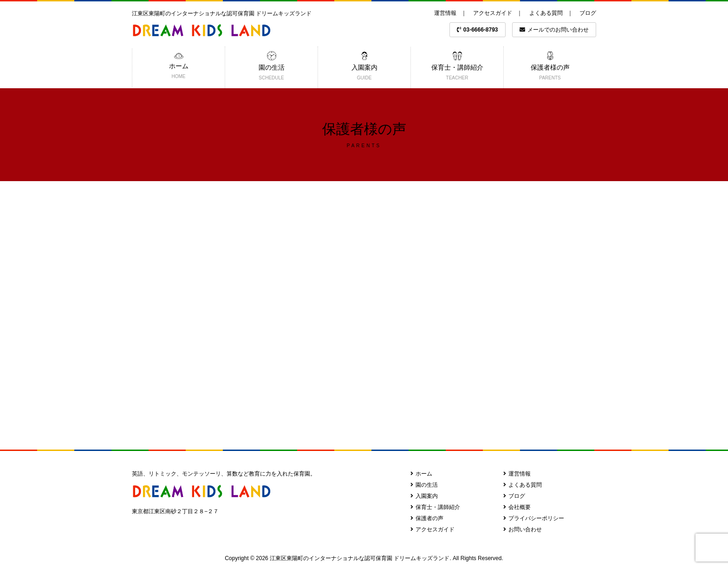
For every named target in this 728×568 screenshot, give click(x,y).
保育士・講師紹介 (435, 507)
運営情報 (445, 13)
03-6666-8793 (478, 30)
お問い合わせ (523, 529)
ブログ (588, 13)
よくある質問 (546, 13)
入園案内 (424, 496)
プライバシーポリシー (534, 518)
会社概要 (517, 507)
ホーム (421, 474)
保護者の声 (427, 518)
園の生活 (424, 485)
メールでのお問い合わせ (554, 30)
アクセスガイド (493, 13)
